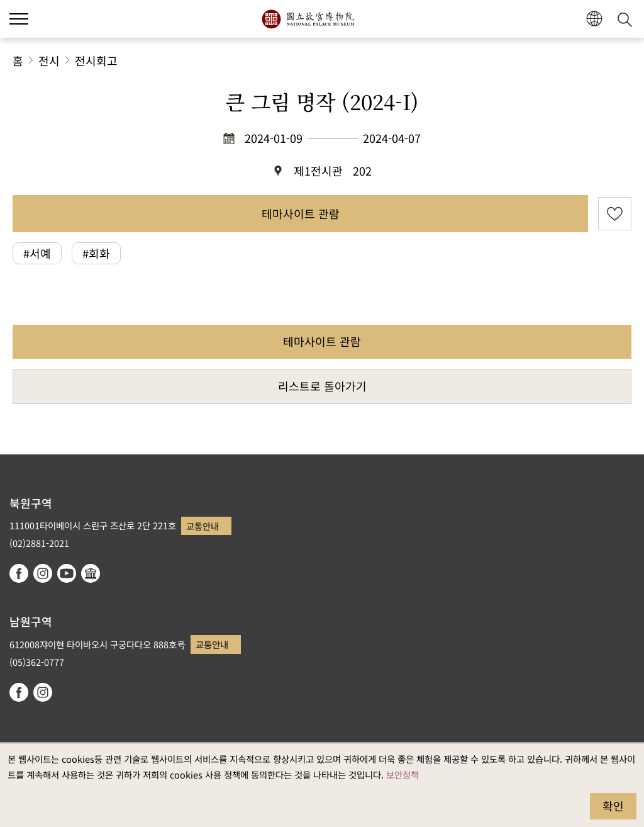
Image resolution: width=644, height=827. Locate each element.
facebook (19, 573)
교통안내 (203, 526)
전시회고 (96, 60)
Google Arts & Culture (91, 573)
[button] (594, 19)
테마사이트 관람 (301, 213)
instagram (43, 573)
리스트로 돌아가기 (322, 386)
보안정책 (402, 774)
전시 (49, 60)
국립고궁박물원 (308, 19)
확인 (613, 806)
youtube (67, 573)
